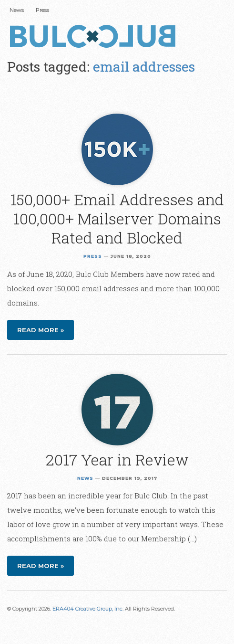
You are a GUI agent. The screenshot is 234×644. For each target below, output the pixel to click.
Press (42, 10)
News (17, 10)
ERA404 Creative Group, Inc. (88, 609)
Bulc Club (95, 37)
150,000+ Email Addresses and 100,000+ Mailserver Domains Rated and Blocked (117, 218)
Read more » (41, 330)
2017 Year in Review (117, 459)
